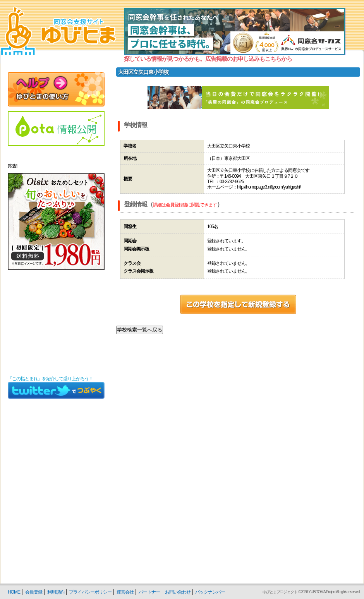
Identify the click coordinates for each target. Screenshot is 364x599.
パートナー (149, 592)
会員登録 (34, 592)
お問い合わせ (178, 592)
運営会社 (125, 592)
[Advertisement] (56, 323)
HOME (14, 592)
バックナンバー (210, 592)
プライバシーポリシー (90, 592)
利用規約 (56, 592)
